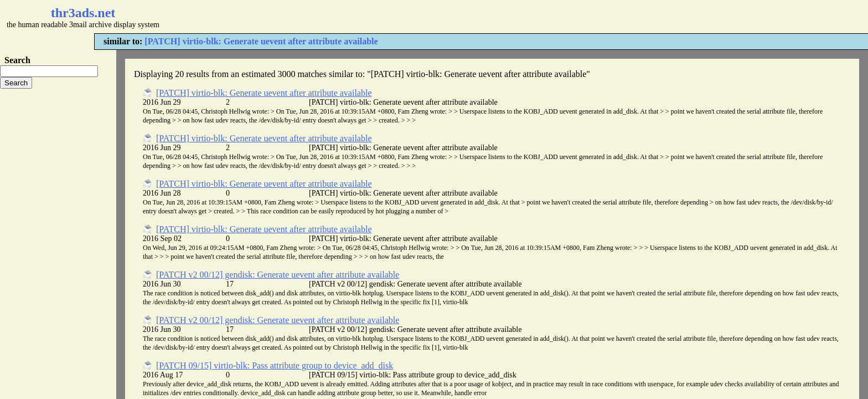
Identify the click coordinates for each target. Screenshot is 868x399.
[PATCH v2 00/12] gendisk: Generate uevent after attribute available (278, 275)
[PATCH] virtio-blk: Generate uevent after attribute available (261, 41)
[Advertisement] (330, 17)
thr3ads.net (83, 13)
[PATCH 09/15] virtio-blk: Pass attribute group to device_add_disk (275, 365)
